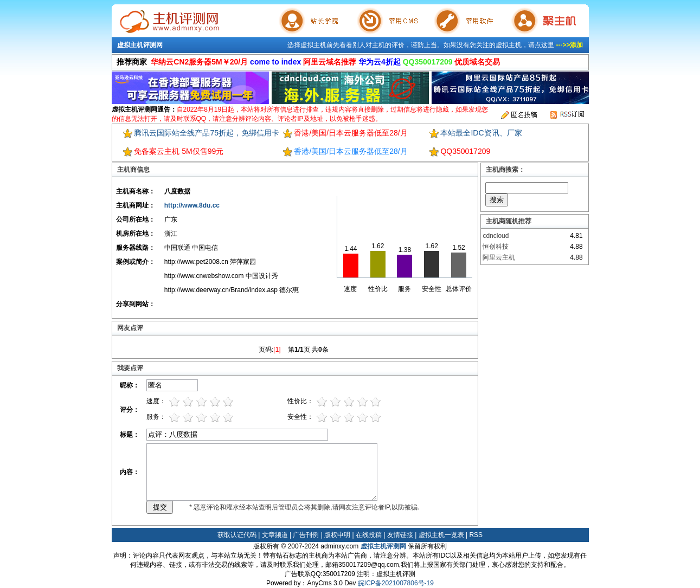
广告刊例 (306, 535)
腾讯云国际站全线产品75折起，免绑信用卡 (207, 133)
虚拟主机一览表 (441, 535)
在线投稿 (369, 535)
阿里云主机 (499, 257)
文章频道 (275, 535)
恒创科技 (496, 247)
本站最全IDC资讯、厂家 (481, 133)
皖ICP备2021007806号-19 (396, 583)
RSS (476, 535)
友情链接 (400, 535)
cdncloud (496, 236)
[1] (277, 350)
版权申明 (337, 535)
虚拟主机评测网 (140, 45)
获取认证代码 (237, 535)
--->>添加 (569, 45)
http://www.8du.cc (192, 205)
